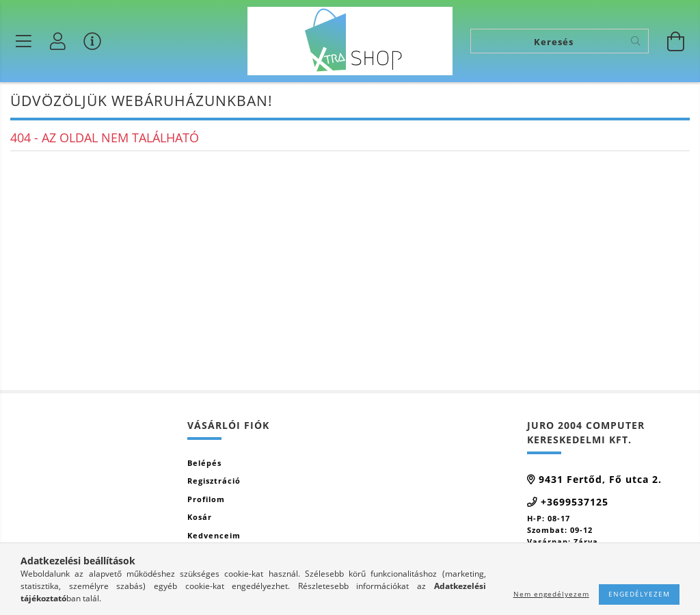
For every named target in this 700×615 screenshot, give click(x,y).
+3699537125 (575, 502)
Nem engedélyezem (551, 594)
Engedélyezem (639, 594)
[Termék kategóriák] (24, 41)
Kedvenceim (214, 535)
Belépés (204, 463)
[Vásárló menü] (92, 41)
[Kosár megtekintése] (676, 41)
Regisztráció (214, 481)
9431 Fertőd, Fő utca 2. (600, 479)
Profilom (206, 499)
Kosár (200, 517)
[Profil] (58, 41)
